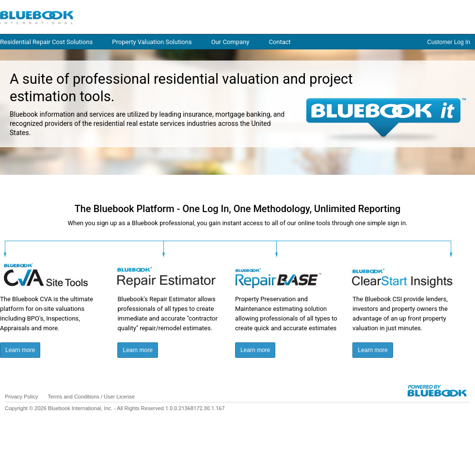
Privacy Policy (21, 397)
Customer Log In (449, 42)
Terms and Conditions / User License (91, 397)
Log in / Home (107, 17)
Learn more (20, 350)
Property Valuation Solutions (152, 42)
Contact (279, 42)
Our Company (230, 42)
